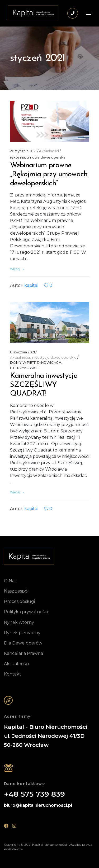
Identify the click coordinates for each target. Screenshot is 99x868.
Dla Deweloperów (23, 643)
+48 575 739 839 (34, 794)
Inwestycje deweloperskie (54, 357)
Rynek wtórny (19, 622)
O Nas (10, 581)
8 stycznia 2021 (22, 352)
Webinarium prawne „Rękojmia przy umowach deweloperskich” (49, 174)
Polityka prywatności (26, 612)
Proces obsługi (19, 601)
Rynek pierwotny (22, 633)
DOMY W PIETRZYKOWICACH (36, 362)
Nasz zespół (16, 591)
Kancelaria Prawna (23, 653)
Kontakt (13, 674)
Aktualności (49, 151)
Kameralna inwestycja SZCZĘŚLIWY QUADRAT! (44, 385)
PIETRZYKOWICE (24, 368)
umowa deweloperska (46, 157)
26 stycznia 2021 (23, 151)
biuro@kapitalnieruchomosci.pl (38, 805)
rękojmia (18, 157)
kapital (31, 285)
